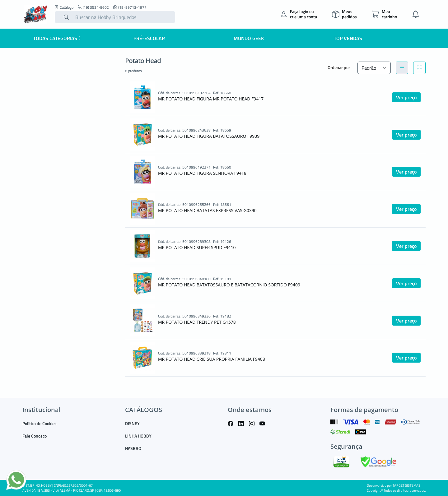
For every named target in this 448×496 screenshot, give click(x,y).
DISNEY (132, 423)
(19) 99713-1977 (130, 7)
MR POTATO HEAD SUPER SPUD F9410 (197, 247)
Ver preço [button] (406, 97)
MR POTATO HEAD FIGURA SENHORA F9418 (202, 173)
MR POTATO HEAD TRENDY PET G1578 (197, 322)
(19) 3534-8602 (93, 7)
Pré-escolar (149, 38)
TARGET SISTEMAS (406, 485)
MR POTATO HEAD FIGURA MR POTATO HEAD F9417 (211, 99)
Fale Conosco (35, 436)
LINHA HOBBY (138, 436)
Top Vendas (348, 38)
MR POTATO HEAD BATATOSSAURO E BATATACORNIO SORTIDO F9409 (229, 285)
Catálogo (64, 7)
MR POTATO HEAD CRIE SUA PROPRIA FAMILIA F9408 (212, 359)
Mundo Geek (249, 38)
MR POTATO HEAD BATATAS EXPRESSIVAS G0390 (207, 210)
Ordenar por (339, 67)
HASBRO (133, 448)
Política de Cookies (40, 423)
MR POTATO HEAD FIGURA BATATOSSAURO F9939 (209, 136)
